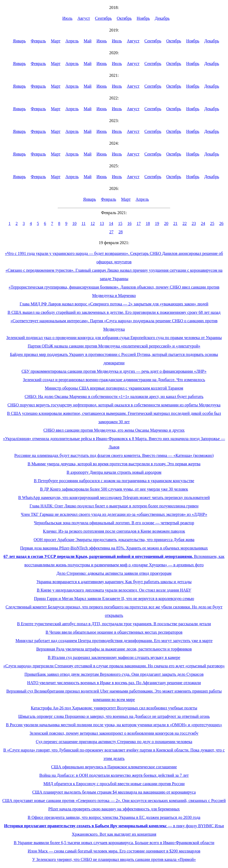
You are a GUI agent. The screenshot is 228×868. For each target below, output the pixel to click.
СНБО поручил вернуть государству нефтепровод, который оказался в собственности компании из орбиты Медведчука (114, 405)
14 (111, 223)
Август (84, 18)
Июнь (102, 41)
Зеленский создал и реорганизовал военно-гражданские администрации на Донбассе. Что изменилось (114, 380)
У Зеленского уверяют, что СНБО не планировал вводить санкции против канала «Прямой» (114, 859)
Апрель (72, 41)
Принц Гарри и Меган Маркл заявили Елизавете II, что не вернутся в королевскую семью (114, 599)
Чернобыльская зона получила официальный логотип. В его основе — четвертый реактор (114, 523)
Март (56, 41)
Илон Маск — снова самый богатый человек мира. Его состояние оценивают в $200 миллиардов (114, 851)
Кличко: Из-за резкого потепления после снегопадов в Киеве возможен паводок (114, 531)
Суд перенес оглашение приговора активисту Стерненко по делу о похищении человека (114, 742)
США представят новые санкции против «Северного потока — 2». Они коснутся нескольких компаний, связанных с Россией (114, 801)
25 (212, 223)
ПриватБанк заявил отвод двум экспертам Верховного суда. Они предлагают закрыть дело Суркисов (114, 674)
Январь (19, 41)
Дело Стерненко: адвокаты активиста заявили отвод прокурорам (114, 573)
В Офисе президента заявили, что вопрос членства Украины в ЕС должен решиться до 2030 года (114, 817)
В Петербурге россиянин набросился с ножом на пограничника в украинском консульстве (114, 481)
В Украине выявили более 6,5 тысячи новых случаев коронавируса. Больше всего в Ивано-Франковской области (114, 843)
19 (157, 223)
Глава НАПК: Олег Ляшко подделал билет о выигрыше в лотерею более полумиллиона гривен (114, 506)
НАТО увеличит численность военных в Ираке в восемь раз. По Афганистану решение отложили (114, 683)
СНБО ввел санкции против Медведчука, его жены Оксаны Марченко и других (114, 430)
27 (111, 232)
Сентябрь (103, 18)
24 (203, 223)
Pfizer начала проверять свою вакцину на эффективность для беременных (114, 809)
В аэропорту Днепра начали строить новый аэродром (114, 472)
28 (121, 232)
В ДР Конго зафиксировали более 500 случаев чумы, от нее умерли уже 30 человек (114, 489)
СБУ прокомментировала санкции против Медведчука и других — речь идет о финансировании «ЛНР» (114, 371)
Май (87, 41)
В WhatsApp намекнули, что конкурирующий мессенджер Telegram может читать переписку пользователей (114, 498)
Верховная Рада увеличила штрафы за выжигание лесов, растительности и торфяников (114, 649)
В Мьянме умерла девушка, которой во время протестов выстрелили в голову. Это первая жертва (114, 464)
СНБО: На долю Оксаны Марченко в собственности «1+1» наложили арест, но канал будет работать (114, 397)
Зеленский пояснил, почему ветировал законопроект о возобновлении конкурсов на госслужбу (114, 733)
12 (93, 223)
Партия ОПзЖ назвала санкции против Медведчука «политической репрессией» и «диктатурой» (114, 346)
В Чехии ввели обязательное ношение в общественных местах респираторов (114, 632)
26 (221, 223)
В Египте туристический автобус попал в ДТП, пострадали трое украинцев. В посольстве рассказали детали (114, 624)
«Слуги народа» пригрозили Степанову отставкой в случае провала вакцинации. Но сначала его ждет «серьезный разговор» (114, 666)
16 (129, 223)
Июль (67, 18)
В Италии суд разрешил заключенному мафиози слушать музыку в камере (114, 657)
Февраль (38, 41)
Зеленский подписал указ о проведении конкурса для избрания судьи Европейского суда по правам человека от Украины (114, 338)
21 (175, 223)
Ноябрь (143, 18)
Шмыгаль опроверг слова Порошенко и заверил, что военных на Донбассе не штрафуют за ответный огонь (114, 716)
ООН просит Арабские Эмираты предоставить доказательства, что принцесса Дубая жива (114, 540)
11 (83, 223)
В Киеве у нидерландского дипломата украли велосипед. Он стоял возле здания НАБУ (114, 590)
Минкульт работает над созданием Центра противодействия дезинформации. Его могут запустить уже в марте (114, 641)
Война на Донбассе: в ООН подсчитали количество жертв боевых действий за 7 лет (114, 775)
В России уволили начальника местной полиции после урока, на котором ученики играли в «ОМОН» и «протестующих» (114, 725)
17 (139, 223)
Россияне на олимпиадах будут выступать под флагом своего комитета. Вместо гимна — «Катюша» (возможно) (114, 455)
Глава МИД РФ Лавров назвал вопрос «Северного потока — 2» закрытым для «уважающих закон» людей (114, 304)
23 (194, 223)
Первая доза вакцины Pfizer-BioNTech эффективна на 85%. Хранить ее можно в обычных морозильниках (114, 548)
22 (185, 223)
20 (166, 223)
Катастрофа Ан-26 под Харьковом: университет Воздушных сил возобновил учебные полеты (114, 708)
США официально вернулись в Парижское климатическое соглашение (114, 767)
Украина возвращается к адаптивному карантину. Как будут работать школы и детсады (114, 582)
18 (148, 223)
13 (102, 223)
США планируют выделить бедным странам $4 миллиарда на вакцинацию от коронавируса (114, 792)
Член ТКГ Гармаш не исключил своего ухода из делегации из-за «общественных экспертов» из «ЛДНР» (114, 514)
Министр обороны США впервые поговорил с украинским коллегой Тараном (114, 388)
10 (74, 223)
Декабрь (162, 18)
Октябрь (124, 18)
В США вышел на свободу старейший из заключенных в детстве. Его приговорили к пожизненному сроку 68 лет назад (114, 312)
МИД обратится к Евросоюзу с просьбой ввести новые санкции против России (114, 784)
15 (120, 223)
